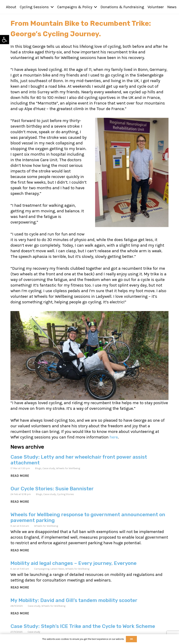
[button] (51, 7)
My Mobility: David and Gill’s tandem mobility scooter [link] (74, 600)
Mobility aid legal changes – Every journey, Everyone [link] (74, 563)
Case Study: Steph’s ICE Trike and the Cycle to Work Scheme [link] (83, 626)
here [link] (114, 437)
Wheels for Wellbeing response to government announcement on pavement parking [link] (88, 517)
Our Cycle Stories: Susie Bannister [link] (52, 489)
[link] (5, 40)
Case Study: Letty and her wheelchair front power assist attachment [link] (79, 460)
